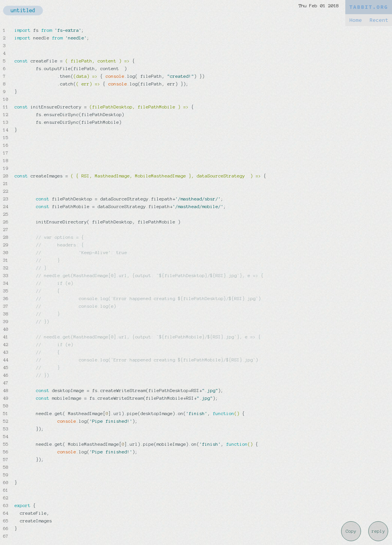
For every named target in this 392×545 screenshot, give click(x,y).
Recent (379, 20)
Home (355, 20)
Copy (351, 531)
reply (378, 531)
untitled (23, 11)
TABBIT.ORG (369, 7)
